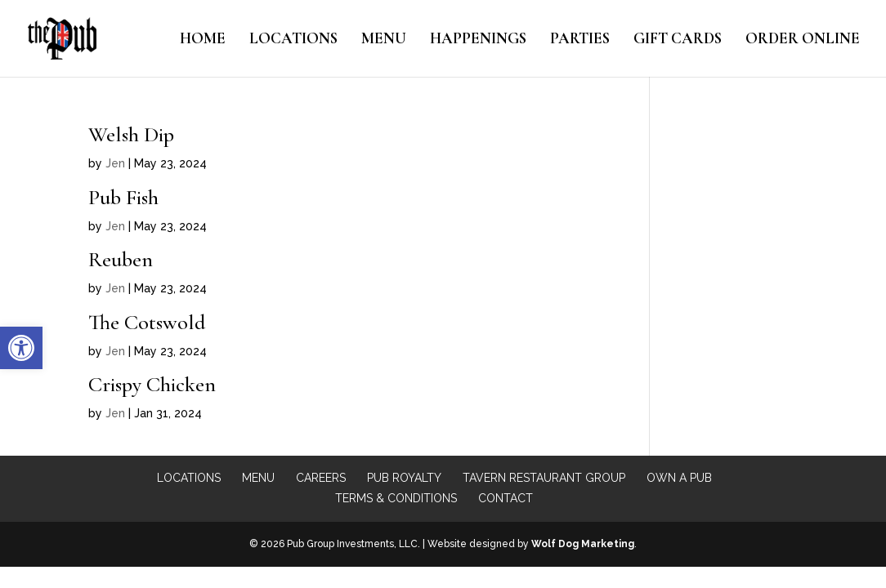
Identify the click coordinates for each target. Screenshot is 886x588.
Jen (115, 163)
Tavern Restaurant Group (544, 478)
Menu (384, 40)
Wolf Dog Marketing (583, 544)
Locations (293, 40)
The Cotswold (147, 322)
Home (203, 40)
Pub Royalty (404, 478)
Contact (506, 498)
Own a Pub (679, 478)
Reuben (121, 259)
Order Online (803, 40)
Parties (580, 40)
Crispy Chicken (152, 384)
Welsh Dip (131, 134)
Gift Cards (678, 40)
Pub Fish (123, 197)
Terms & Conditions (396, 498)
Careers (321, 478)
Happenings (478, 40)
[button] (21, 348)
